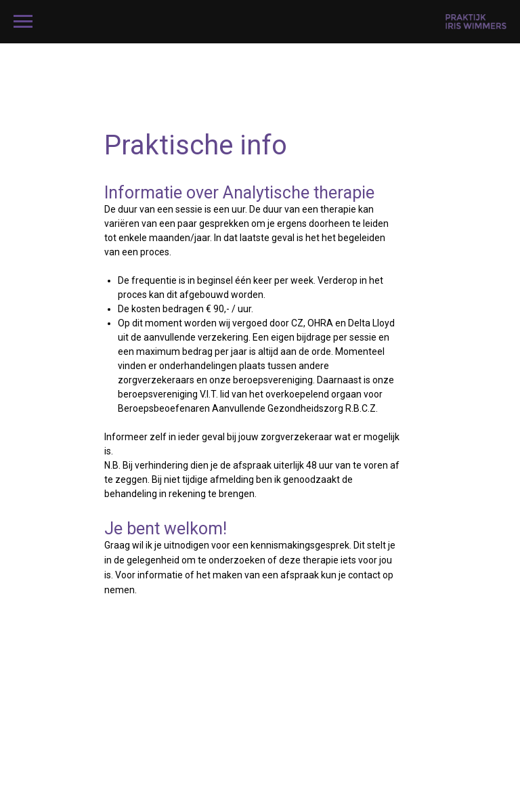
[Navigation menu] (23, 22)
